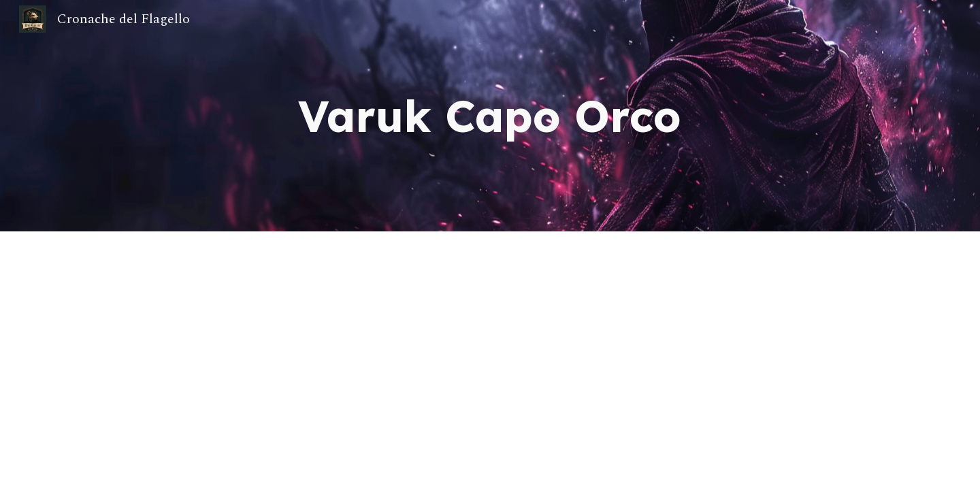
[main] (490, 116)
